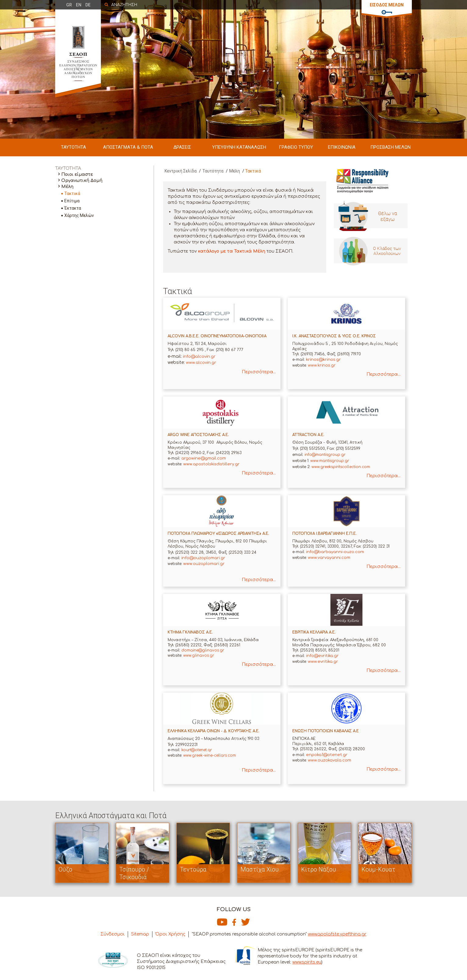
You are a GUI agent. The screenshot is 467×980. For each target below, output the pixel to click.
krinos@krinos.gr (323, 360)
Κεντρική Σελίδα (181, 171)
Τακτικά (72, 194)
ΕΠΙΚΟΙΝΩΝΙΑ (342, 147)
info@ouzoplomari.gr (203, 558)
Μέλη (67, 187)
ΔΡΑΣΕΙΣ (182, 147)
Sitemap (140, 934)
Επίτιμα (72, 201)
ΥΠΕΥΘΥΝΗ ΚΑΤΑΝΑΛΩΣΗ (239, 147)
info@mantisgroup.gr (325, 455)
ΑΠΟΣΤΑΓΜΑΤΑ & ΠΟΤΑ (128, 147)
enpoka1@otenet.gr (327, 755)
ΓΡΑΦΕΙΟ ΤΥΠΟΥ (296, 147)
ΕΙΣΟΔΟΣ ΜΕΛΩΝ (387, 5)
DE (88, 5)
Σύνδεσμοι (113, 934)
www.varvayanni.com (329, 558)
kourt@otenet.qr (197, 750)
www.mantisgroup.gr (330, 461)
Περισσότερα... (259, 372)
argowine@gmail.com (204, 458)
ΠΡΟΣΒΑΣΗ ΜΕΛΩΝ (390, 147)
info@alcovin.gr (199, 357)
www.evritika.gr (323, 662)
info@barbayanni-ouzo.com (335, 552)
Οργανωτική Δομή (82, 181)
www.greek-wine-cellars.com (209, 755)
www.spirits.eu (307, 962)
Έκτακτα (73, 208)
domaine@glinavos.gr (203, 650)
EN (79, 5)
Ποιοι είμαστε (77, 174)
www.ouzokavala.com (330, 760)
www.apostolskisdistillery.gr (211, 464)
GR (69, 5)
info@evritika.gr (322, 656)
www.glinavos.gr (199, 655)
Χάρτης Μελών (79, 215)
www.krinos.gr (322, 365)
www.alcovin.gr (201, 363)
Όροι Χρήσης (170, 934)
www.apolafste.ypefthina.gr (337, 934)
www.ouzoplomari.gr (204, 564)
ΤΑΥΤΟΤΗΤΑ (73, 147)
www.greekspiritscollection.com (341, 467)
